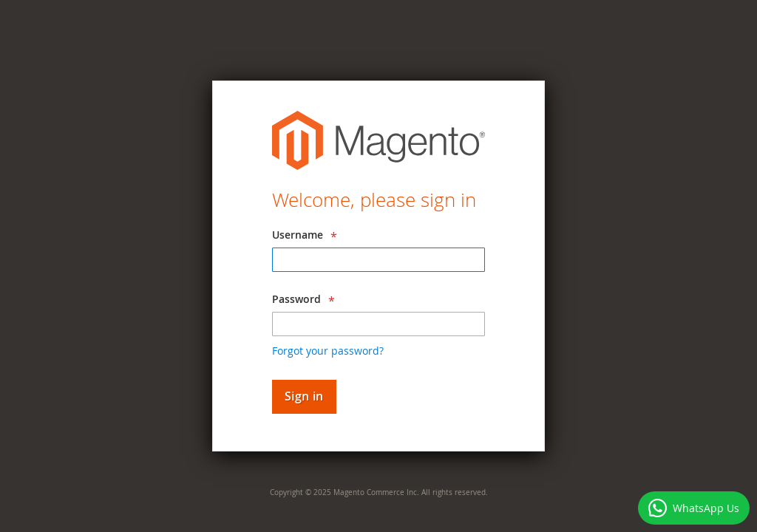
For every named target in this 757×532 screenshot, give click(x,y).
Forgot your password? (328, 351)
